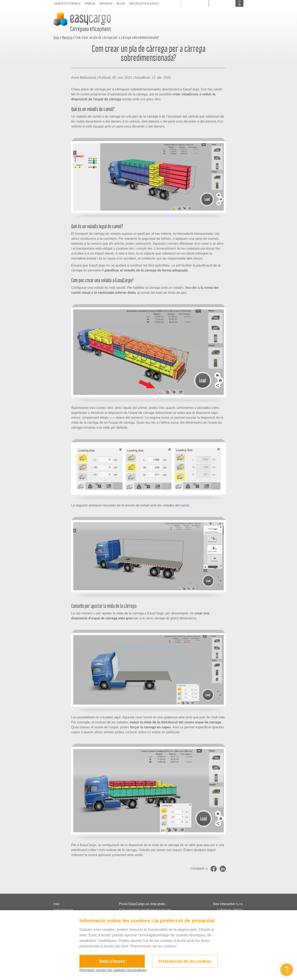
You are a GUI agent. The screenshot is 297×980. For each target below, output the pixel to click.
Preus (90, 3)
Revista (106, 3)
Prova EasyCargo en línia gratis (142, 904)
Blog (121, 3)
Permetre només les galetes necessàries (113, 970)
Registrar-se (222, 3)
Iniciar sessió (195, 3)
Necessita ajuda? (144, 3)
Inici (56, 37)
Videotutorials (67, 3)
